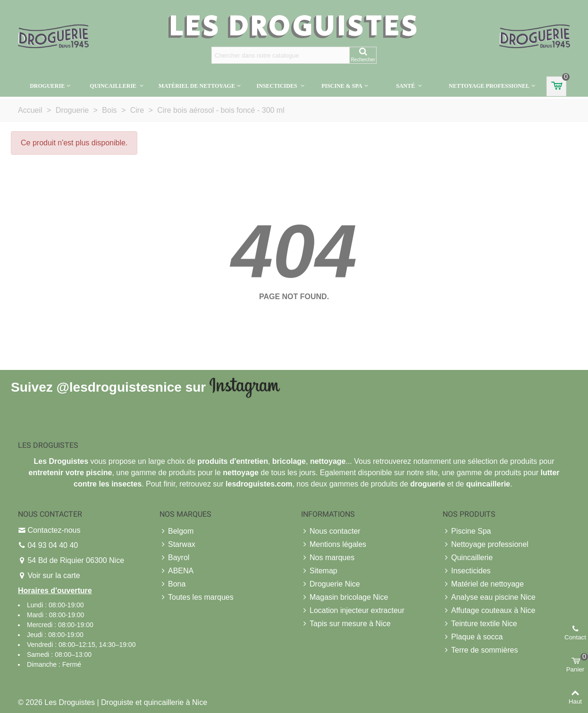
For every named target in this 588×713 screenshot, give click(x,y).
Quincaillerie (114, 86)
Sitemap (319, 571)
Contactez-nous (54, 530)
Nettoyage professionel (489, 86)
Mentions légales (334, 545)
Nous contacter (331, 531)
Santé (406, 86)
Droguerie (47, 86)
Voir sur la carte (54, 575)
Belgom (176, 531)
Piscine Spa (467, 531)
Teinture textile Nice (480, 624)
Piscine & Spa (342, 86)
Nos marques (328, 558)
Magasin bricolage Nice (344, 597)
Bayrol (174, 558)
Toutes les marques (197, 597)
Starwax (177, 545)
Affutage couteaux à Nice (489, 611)
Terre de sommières (480, 650)
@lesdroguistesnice (119, 387)
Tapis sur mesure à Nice (346, 624)
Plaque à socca (473, 637)
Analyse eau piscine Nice (489, 597)
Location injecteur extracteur (353, 611)
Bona (172, 584)
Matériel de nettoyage (197, 86)
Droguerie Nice (331, 584)
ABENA (176, 571)
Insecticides (278, 86)
